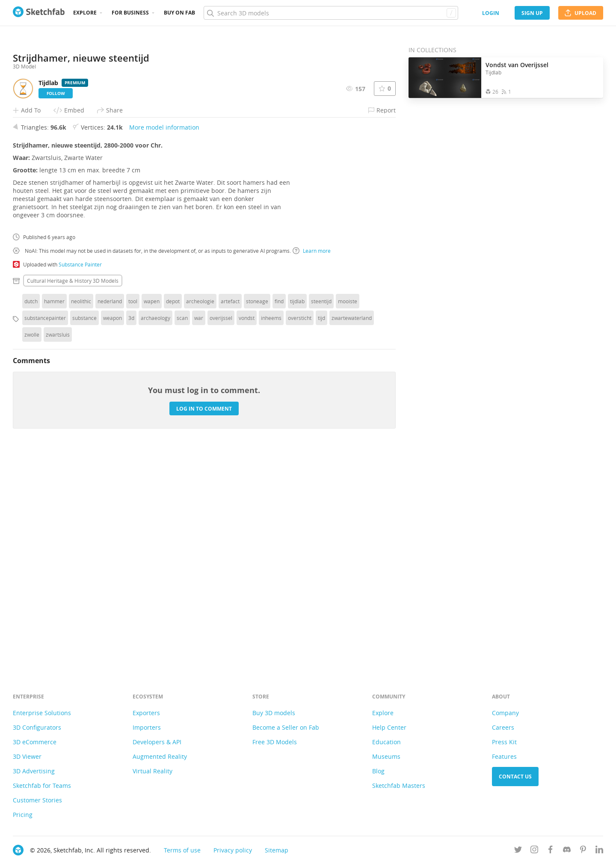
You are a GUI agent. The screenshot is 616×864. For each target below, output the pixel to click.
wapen (152, 515)
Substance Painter (80, 479)
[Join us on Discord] (567, 851)
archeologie (200, 515)
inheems (271, 532)
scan (182, 532)
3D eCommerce (35, 742)
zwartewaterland (352, 532)
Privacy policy (233, 850)
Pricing (23, 815)
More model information (164, 342)
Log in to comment (204, 623)
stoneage (257, 515)
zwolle (32, 549)
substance (84, 532)
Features (504, 756)
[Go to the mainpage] (39, 13)
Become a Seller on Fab (286, 727)
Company (505, 713)
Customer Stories (37, 800)
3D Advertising (34, 771)
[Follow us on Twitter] (518, 851)
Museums (386, 756)
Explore (85, 13)
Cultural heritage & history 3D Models (73, 495)
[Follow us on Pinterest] (583, 851)
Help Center (389, 727)
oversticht (300, 532)
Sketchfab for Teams (42, 786)
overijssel (221, 532)
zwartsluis (58, 549)
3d (131, 532)
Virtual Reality (153, 771)
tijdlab (297, 515)
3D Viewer (27, 756)
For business (130, 13)
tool (133, 515)
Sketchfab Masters (399, 786)
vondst (247, 532)
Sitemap (277, 850)
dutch (31, 515)
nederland (110, 515)
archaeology (155, 532)
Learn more (312, 465)
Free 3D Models (275, 742)
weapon (113, 532)
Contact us (515, 777)
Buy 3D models (274, 713)
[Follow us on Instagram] (534, 851)
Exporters (146, 713)
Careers (503, 727)
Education (386, 742)
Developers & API (157, 742)
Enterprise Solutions (42, 713)
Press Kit (504, 742)
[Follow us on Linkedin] (599, 851)
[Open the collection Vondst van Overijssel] (445, 78)
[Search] (331, 13)
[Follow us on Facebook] (551, 851)
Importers (147, 727)
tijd (321, 532)
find (279, 515)
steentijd (321, 515)
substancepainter (45, 532)
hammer (54, 515)
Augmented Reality (160, 756)
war (199, 532)
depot (173, 515)
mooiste (348, 515)
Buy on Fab (179, 13)
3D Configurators (37, 727)
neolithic (81, 515)
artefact (230, 515)
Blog (378, 771)
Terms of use (182, 850)
